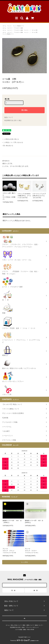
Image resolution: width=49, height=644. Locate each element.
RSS (28, 630)
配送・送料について (28, 625)
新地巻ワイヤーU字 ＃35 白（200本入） (12, 522)
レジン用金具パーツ (19, 26)
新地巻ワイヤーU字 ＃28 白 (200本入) (34, 522)
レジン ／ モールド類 (31, 30)
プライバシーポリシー (32, 627)
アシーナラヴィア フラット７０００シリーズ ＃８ (9, 551)
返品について (9, 117)
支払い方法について (16, 625)
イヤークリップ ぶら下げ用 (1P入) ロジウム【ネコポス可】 (39, 196)
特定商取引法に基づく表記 (13, 120)
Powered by (24, 641)
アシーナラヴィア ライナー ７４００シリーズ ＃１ (32, 551)
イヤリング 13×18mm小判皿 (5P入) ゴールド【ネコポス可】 (24, 196)
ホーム (4, 26)
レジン (10, 26)
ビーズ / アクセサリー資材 (16, 28)
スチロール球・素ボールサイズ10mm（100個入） (9, 196)
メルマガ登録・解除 (20, 630)
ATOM (32, 630)
